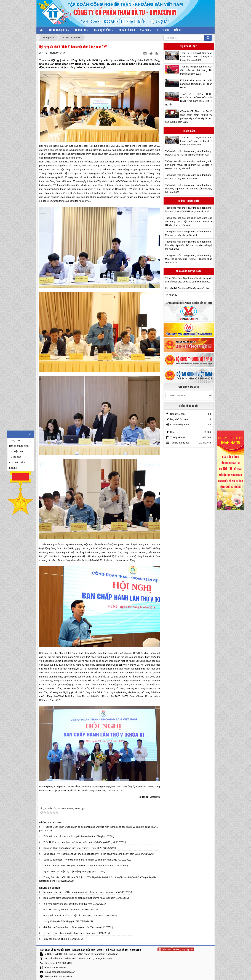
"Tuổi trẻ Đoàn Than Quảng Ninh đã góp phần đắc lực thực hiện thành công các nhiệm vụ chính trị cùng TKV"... (101, 827)
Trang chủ (14, 440)
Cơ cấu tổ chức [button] (127, 30)
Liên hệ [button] (178, 30)
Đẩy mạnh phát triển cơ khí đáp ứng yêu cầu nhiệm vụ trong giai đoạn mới (81, 892)
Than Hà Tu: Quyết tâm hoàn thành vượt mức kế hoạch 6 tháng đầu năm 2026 (196, 57)
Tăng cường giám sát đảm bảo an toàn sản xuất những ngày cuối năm (79, 898)
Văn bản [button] (146, 31)
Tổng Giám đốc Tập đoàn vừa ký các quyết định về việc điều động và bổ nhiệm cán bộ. (189, 280)
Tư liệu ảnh (15, 457)
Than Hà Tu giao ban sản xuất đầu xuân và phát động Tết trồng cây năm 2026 (196, 70)
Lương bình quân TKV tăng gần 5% (61, 921)
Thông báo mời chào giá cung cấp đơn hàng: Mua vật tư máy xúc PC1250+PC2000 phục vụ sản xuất (189, 259)
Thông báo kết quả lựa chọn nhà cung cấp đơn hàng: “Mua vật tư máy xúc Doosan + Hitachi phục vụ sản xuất (189, 165)
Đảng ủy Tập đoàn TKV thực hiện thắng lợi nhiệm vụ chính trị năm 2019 (80, 860)
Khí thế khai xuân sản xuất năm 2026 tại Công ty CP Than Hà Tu (196, 84)
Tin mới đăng (189, 131)
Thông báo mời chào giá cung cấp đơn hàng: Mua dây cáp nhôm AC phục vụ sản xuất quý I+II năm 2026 (189, 189)
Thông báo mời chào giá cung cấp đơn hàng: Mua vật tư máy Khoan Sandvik (189, 177)
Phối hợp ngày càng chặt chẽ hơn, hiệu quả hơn (67, 904)
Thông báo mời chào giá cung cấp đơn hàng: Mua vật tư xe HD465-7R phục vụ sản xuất (189, 153)
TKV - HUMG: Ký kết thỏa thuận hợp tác (63, 910)
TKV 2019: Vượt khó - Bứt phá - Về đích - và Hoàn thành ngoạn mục (79, 866)
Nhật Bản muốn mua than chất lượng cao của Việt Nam (71, 927)
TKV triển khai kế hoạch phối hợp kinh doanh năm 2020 (72, 836)
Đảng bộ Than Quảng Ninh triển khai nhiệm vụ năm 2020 (73, 848)
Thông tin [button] (81, 31)
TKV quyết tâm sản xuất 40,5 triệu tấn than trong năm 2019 (73, 915)
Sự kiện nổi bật (189, 46)
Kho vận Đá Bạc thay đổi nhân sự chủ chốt (187, 288)
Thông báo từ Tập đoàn (189, 271)
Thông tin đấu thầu (189, 201)
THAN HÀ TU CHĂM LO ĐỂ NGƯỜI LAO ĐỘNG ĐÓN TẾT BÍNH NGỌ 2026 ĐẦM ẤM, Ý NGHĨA (189, 99)
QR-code (165, 949)
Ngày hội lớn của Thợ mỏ (56, 939)
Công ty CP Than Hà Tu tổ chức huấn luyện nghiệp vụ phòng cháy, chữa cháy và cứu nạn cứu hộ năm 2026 (189, 117)
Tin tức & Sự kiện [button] (59, 31)
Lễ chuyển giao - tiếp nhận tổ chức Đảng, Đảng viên (69, 933)
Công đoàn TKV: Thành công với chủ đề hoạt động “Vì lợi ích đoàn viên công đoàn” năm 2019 (92, 854)
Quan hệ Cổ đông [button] (103, 31)
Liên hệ (13, 468)
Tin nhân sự (171, 295)
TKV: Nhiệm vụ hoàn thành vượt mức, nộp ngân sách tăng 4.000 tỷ (78, 842)
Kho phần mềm (17, 462)
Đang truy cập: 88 (183, 949)
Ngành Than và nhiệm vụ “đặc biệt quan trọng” (67, 871)
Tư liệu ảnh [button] (163, 30)
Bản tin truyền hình (19, 446)
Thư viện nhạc (17, 451)
